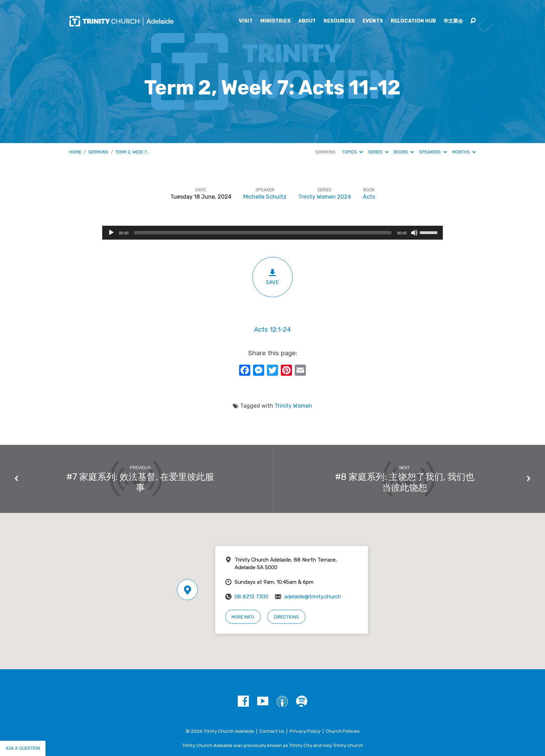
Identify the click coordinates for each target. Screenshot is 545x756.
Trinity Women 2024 (325, 197)
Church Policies (343, 731)
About (307, 21)
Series (378, 152)
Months (464, 152)
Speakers (433, 152)
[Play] (111, 233)
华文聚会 (453, 21)
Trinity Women (293, 406)
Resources (339, 21)
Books (404, 152)
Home (75, 152)
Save (272, 277)
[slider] (263, 233)
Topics (352, 152)
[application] (272, 233)
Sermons (98, 152)
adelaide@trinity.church (313, 597)
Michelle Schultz (265, 197)
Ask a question (23, 748)
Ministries (275, 21)
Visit (246, 21)
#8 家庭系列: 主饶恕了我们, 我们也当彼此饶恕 (405, 482)
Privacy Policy (305, 731)
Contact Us (272, 731)
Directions (286, 617)
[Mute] (414, 233)
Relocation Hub (413, 21)
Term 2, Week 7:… (133, 152)
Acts (369, 197)
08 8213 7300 (251, 597)
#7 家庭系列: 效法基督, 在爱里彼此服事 (140, 482)
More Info (243, 617)
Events (373, 21)
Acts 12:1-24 (272, 330)
